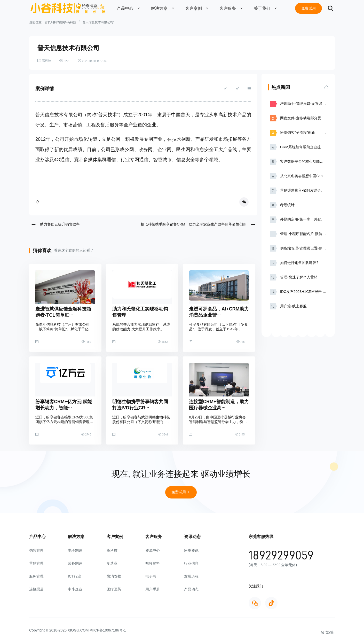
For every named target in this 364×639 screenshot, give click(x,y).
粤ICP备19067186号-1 (108, 630)
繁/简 (327, 632)
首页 (48, 22)
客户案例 (198, 8)
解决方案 (164, 8)
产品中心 (130, 8)
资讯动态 (192, 537)
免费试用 (308, 8)
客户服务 (232, 8)
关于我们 (267, 8)
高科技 (72, 22)
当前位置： (37, 22)
